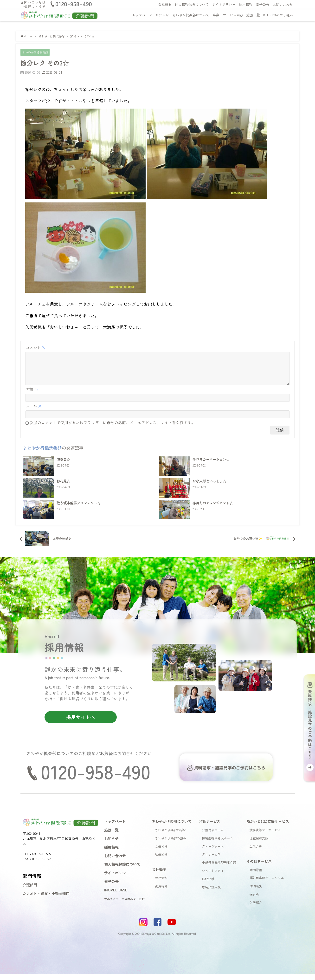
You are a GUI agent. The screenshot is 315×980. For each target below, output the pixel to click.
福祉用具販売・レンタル (267, 884)
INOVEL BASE (116, 896)
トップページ (142, 15)
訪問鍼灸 (256, 892)
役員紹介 (161, 892)
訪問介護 (208, 885)
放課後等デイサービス (265, 836)
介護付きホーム (213, 836)
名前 (32, 395)
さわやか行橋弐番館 (36, 52)
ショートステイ (213, 877)
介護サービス (210, 827)
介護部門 (30, 890)
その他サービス (259, 867)
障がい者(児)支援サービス (268, 827)
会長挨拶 (161, 852)
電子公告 (263, 4)
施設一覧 (253, 15)
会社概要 (165, 4)
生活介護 (256, 852)
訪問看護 (256, 876)
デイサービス (211, 860)
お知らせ (162, 15)
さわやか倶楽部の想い (171, 836)
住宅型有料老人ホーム (218, 844)
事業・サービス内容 (228, 15)
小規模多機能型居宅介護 (219, 868)
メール (34, 412)
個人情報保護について (192, 4)
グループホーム (213, 852)
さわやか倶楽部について (191, 15)
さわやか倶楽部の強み (171, 844)
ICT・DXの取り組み (278, 15)
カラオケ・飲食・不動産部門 (46, 899)
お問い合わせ (283, 4)
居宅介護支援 (211, 893)
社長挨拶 (161, 860)
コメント (36, 348)
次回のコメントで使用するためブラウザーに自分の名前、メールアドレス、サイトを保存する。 (112, 428)
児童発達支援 (259, 844)
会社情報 (161, 884)
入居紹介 (256, 908)
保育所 (254, 900)
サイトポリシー (224, 4)
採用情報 (246, 4)
